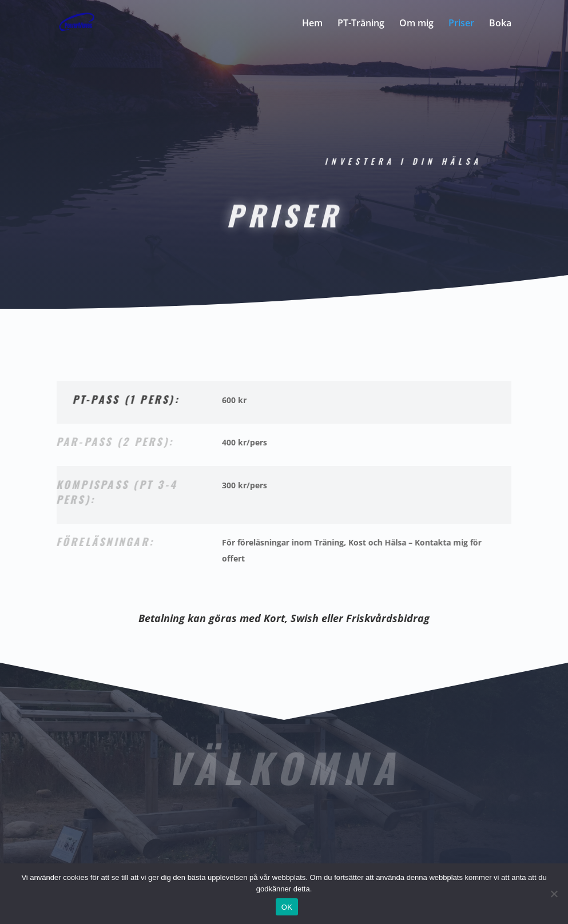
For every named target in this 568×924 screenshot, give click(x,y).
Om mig (416, 24)
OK (287, 907)
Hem (312, 24)
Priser (461, 24)
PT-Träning (361, 24)
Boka (500, 24)
